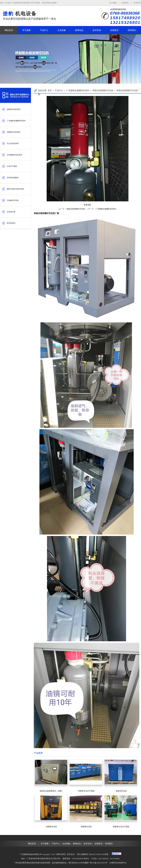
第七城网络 (83, 854)
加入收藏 (113, 3)
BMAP (92, 854)
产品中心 (44, 30)
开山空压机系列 (13, 143)
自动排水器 (11, 212)
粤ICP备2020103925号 (99, 863)
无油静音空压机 (13, 200)
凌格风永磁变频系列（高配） (52, 791)
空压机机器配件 (13, 178)
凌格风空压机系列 (14, 109)
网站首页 (9, 30)
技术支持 (97, 30)
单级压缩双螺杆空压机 (103, 90)
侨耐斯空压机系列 (14, 132)
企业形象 (62, 30)
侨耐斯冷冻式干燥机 (86, 791)
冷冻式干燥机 (12, 166)
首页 (50, 90)
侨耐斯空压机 (52, 827)
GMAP (99, 854)
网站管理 (61, 854)
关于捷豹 (26, 30)
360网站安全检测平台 (118, 863)
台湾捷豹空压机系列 (14, 155)
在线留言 (125, 3)
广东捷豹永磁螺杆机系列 (16, 121)
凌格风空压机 (121, 791)
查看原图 (87, 205)
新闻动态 (79, 30)
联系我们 (137, 3)
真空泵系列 (11, 223)
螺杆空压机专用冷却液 (15, 189)
